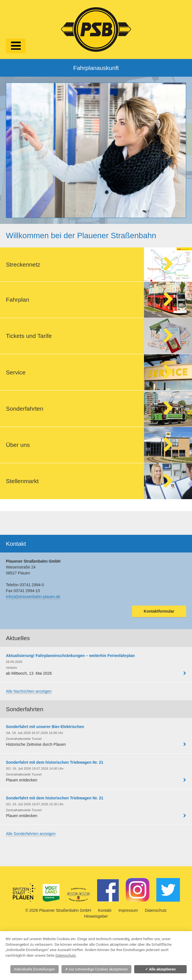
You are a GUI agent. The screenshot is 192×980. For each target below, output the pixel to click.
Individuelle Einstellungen (35, 969)
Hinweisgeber (96, 916)
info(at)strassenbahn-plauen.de (33, 597)
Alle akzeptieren (160, 969)
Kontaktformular (159, 611)
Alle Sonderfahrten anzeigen (31, 834)
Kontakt (105, 910)
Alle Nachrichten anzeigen (29, 691)
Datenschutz (156, 910)
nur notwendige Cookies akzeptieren (97, 969)
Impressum (128, 910)
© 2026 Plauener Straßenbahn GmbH (58, 910)
